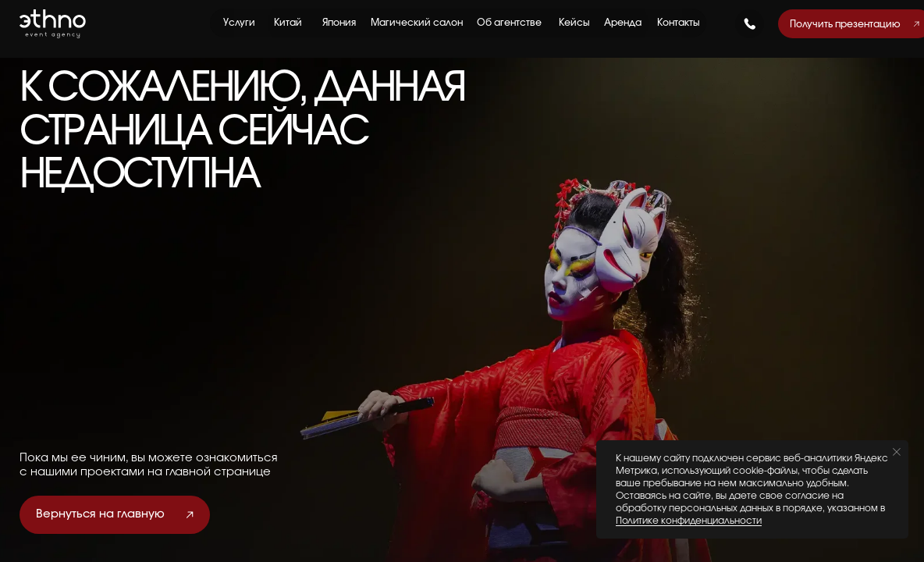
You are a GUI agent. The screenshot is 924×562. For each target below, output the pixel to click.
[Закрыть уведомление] (897, 452)
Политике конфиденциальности (689, 521)
